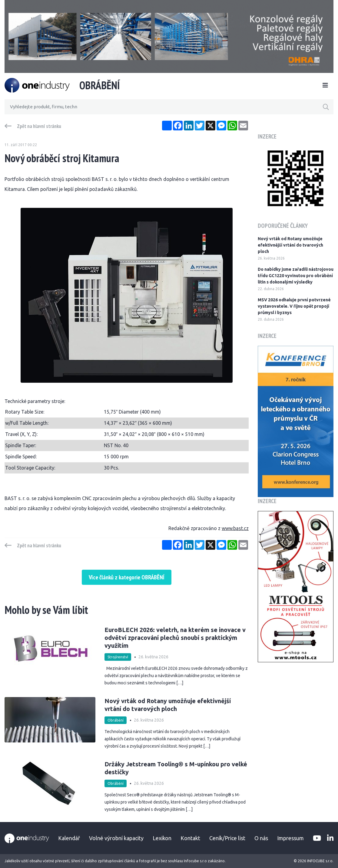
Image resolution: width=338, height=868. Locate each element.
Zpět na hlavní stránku (39, 126)
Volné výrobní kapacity (116, 838)
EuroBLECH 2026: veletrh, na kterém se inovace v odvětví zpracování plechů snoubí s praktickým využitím (175, 638)
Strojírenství (118, 657)
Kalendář (69, 838)
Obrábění (116, 720)
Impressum (290, 838)
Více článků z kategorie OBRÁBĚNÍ (127, 577)
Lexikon (162, 838)
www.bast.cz (235, 528)
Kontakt (190, 838)
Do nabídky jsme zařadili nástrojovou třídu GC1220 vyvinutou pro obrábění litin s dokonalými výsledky (296, 276)
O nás (261, 838)
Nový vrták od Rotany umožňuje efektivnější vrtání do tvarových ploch (168, 705)
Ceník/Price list (227, 838)
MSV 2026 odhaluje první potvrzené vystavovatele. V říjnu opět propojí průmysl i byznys (294, 306)
